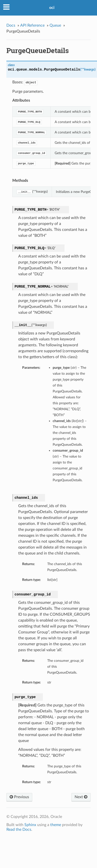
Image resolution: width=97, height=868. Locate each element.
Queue (55, 25)
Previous (19, 797)
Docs (11, 25)
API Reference (32, 25)
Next (81, 797)
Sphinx (30, 825)
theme (56, 825)
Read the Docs (19, 830)
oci (52, 8)
